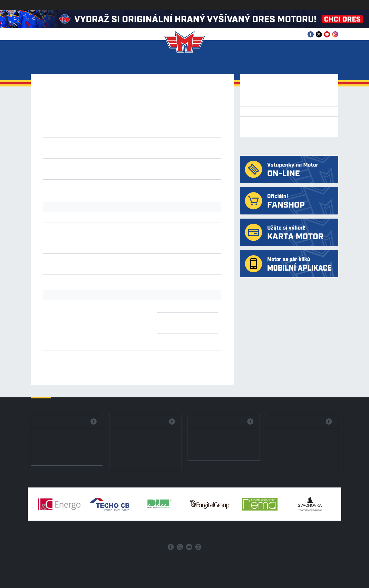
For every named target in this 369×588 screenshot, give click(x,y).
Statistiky (154, 64)
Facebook (49, 421)
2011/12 (149, 115)
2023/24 (80, 109)
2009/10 (184, 115)
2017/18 (184, 109)
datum (88, 143)
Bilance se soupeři (262, 122)
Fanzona (210, 64)
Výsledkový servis (261, 132)
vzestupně (138, 143)
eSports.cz (170, 559)
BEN (91, 153)
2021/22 (114, 109)
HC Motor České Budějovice (269, 146)
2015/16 (80, 115)
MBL (156, 153)
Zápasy (126, 64)
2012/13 (132, 115)
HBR (124, 153)
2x (195, 307)
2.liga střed (135, 132)
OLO (173, 153)
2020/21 (132, 109)
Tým (106, 64)
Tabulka (253, 111)
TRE (190, 153)
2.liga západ (112, 132)
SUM (182, 153)
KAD (139, 153)
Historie (238, 64)
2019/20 (149, 109)
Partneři (267, 64)
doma (90, 163)
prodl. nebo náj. (157, 174)
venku (103, 163)
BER (99, 153)
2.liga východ (158, 132)
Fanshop (319, 64)
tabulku (77, 187)
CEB (107, 153)
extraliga (80, 132)
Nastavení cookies (43, 585)
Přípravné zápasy (261, 101)
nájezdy (135, 174)
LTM (147, 153)
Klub (56, 64)
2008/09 (201, 115)
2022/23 (97, 109)
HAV (115, 153)
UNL (198, 153)
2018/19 (166, 109)
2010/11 (166, 115)
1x (195, 328)
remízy (95, 174)
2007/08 (80, 122)
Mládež (183, 64)
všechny (79, 153)
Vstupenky (82, 64)
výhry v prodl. (115, 174)
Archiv (293, 64)
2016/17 (201, 109)
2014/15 (97, 115)
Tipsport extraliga (261, 91)
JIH (131, 153)
